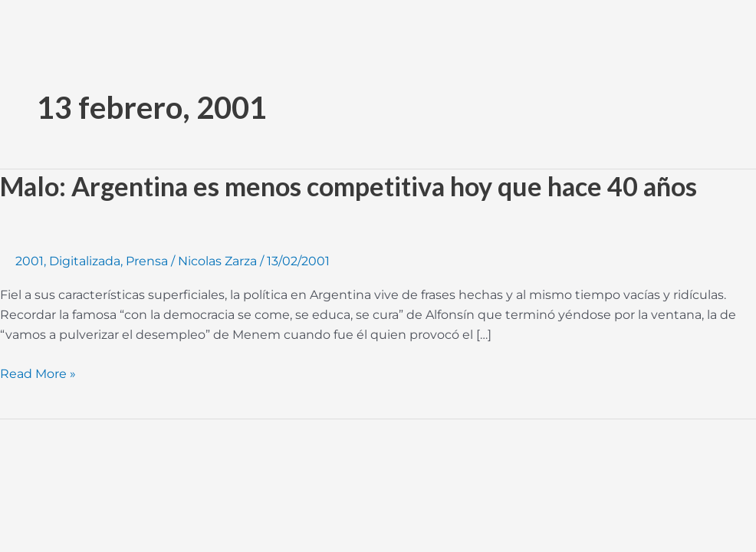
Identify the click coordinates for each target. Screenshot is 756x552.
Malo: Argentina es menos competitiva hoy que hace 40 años (348, 186)
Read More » (38, 373)
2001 (30, 261)
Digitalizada (85, 261)
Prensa (147, 261)
